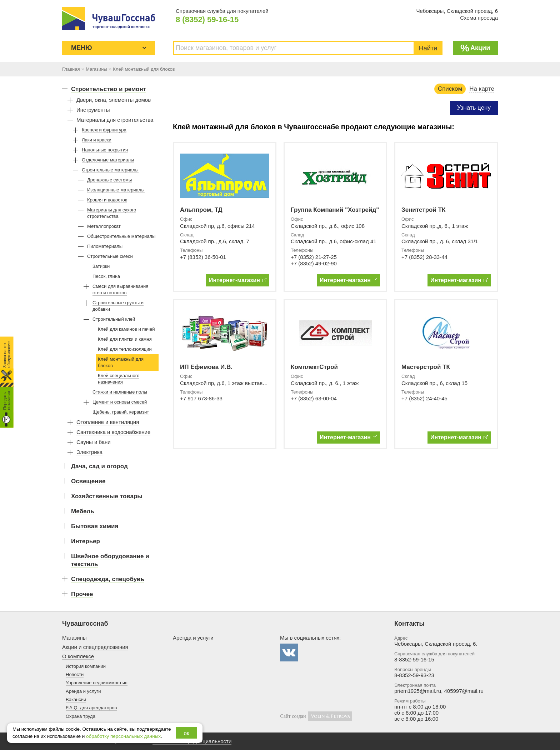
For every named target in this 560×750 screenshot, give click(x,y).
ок (187, 733)
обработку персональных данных (123, 736)
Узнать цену (474, 108)
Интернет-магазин (238, 280)
